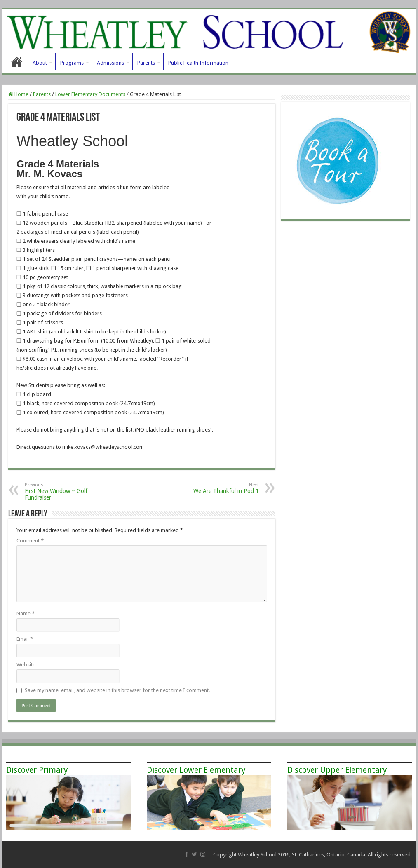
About (40, 63)
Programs (72, 63)
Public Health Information (198, 63)
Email (25, 639)
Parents (146, 63)
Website (26, 665)
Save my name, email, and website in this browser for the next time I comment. (117, 690)
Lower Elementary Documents (90, 94)
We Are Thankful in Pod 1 (217, 488)
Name (26, 613)
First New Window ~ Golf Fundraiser (67, 491)
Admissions (110, 63)
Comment (30, 541)
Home (17, 62)
